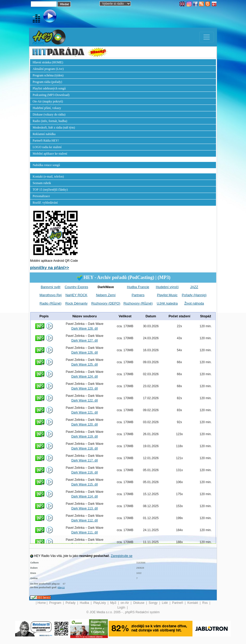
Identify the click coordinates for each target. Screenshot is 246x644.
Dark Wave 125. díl (85, 364)
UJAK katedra (167, 303)
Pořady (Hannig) (194, 295)
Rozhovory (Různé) (138, 303)
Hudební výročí (167, 287)
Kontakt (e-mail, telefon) (48, 177)
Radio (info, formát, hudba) (50, 121)
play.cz (61, 587)
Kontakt (193, 603)
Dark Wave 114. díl (85, 496)
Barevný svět (51, 287)
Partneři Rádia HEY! (46, 141)
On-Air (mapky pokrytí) (48, 101)
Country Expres (77, 287)
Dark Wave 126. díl (85, 353)
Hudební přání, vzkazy (47, 108)
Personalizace (41, 196)
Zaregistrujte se (122, 556)
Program (56, 603)
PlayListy (100, 603)
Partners (138, 295)
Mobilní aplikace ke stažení (50, 154)
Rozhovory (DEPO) (106, 303)
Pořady (71, 603)
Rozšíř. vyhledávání (45, 203)
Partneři (178, 603)
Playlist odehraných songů (49, 88)
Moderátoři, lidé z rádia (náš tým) (54, 127)
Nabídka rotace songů (46, 165)
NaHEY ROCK (76, 295)
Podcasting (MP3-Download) (51, 95)
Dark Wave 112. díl (85, 520)
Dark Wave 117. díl (85, 460)
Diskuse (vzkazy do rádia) (49, 114)
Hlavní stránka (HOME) (48, 62)
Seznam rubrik (42, 183)
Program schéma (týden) (48, 75)
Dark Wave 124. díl (85, 376)
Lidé (165, 603)
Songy (153, 603)
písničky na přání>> (49, 268)
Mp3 (114, 603)
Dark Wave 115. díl (85, 484)
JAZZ (194, 287)
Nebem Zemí (106, 295)
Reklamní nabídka (44, 134)
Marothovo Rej (51, 295)
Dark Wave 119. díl (85, 436)
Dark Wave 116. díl (85, 472)
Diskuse (139, 603)
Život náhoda (194, 303)
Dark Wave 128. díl (85, 329)
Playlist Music (167, 295)
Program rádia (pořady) (47, 82)
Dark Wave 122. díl (85, 400)
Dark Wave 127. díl (85, 341)
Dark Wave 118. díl (85, 448)
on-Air (125, 603)
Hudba (85, 603)
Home (42, 603)
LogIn (122, 607)
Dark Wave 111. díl (85, 532)
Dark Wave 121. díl (85, 412)
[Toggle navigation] (207, 37)
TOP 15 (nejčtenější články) (50, 190)
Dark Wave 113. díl (85, 508)
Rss (206, 603)
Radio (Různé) (51, 303)
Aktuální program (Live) (48, 69)
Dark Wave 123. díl (85, 388)
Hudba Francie (138, 287)
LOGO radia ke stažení (47, 147)
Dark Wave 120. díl (85, 424)
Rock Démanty (76, 303)
